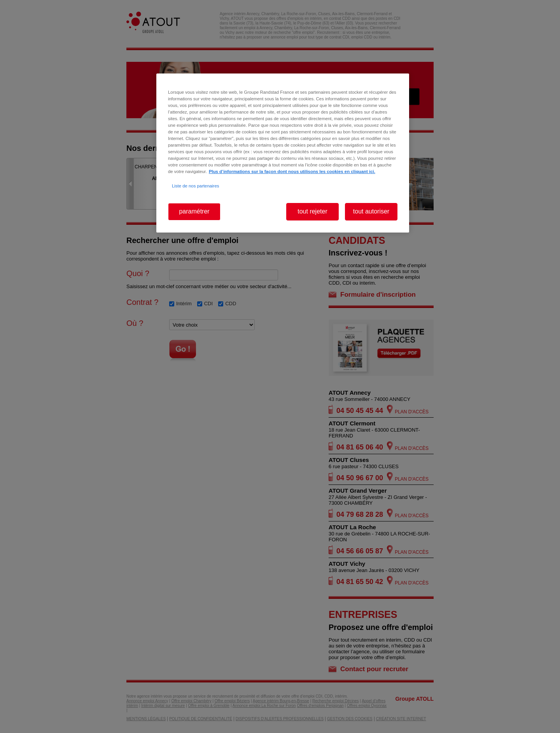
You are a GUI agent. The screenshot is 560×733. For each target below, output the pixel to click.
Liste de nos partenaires (195, 186)
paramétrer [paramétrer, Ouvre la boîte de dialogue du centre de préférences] (194, 211)
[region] (283, 153)
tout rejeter (312, 211)
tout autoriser (371, 211)
